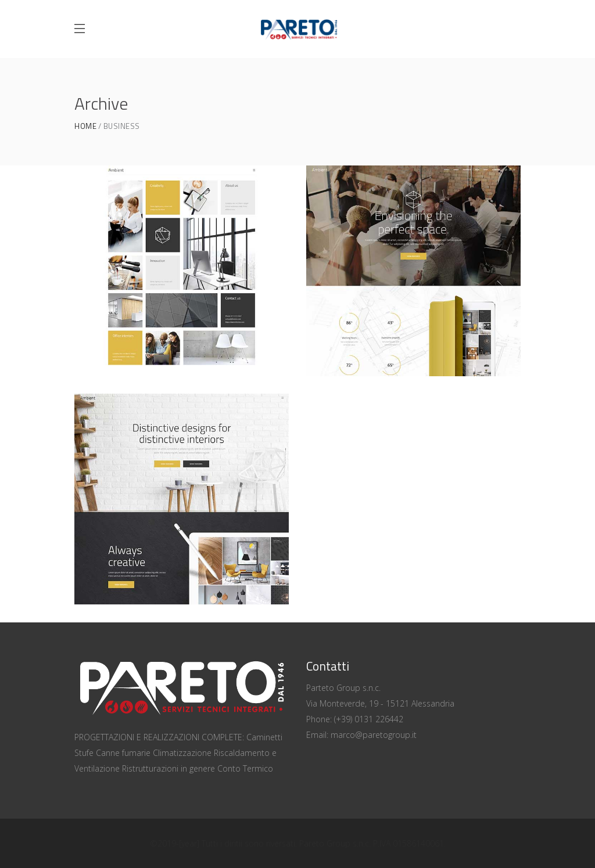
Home (85, 126)
